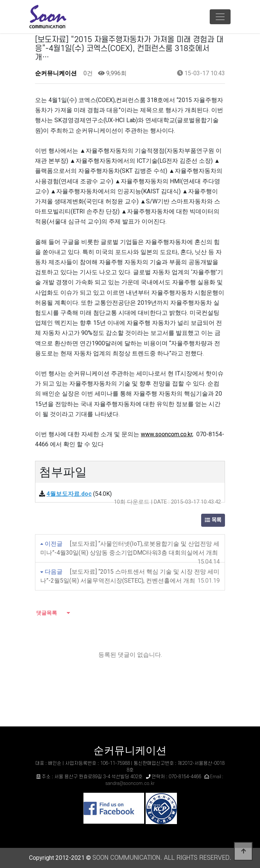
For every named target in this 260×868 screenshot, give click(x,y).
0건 (87, 73)
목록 (213, 520)
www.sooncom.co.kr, (167, 434)
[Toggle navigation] (220, 17)
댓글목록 (46, 613)
